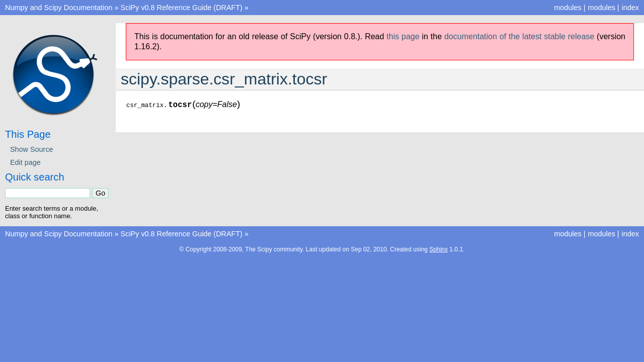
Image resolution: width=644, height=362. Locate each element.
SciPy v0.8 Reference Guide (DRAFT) (182, 8)
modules (601, 8)
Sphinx (438, 249)
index (630, 8)
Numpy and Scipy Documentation (59, 8)
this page (403, 36)
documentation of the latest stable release (519, 36)
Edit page (25, 162)
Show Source (32, 149)
